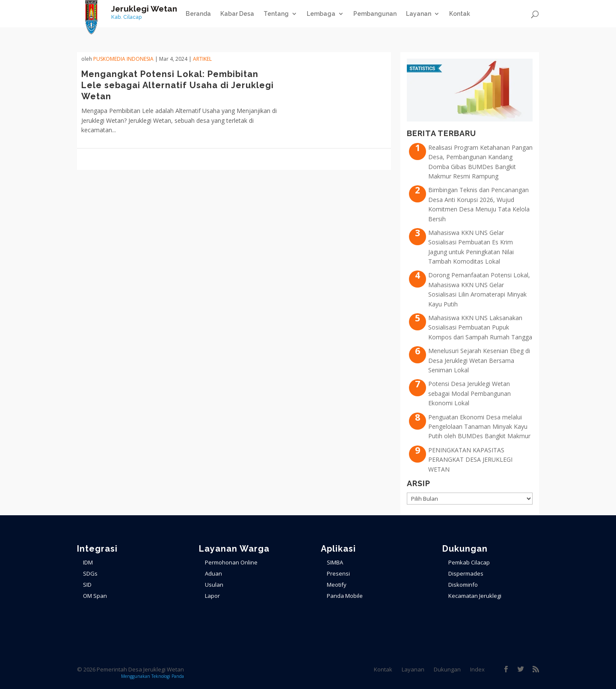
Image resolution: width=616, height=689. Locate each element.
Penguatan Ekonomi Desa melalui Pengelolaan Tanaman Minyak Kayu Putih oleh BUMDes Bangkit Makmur (479, 427)
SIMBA (335, 562)
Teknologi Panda (168, 676)
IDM (88, 562)
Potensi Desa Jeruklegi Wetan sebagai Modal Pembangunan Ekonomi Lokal (469, 393)
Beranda (198, 14)
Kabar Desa (237, 14)
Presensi (338, 573)
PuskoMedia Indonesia (123, 59)
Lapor (212, 596)
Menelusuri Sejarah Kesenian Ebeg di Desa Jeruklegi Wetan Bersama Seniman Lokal (479, 360)
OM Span (95, 596)
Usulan (214, 585)
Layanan (419, 14)
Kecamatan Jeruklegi (475, 596)
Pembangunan (375, 14)
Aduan (213, 573)
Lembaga (321, 14)
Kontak (460, 14)
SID (87, 585)
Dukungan (447, 669)
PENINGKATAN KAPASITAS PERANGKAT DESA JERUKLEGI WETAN (470, 460)
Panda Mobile (345, 596)
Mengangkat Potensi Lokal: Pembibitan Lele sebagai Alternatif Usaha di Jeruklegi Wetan (178, 85)
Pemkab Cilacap (469, 562)
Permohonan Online (231, 562)
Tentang (276, 14)
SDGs (90, 573)
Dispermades (466, 573)
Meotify (337, 585)
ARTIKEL (202, 59)
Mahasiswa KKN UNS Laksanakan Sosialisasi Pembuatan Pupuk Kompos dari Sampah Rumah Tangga (480, 327)
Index (477, 669)
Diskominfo (463, 585)
